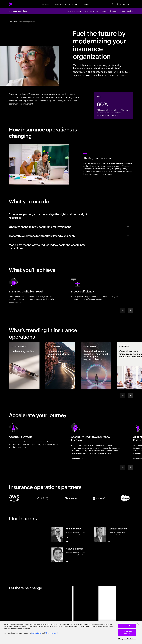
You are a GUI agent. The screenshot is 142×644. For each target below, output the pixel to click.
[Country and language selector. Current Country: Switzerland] (124, 4)
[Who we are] (74, 4)
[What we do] (47, 4)
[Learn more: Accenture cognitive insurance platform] (77, 458)
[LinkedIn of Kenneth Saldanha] (109, 541)
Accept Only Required (127, 632)
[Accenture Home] (16, 4)
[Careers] (87, 4)
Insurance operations (18, 11)
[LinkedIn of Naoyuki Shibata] (67, 562)
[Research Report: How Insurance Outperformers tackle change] (60, 366)
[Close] (138, 624)
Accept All (127, 626)
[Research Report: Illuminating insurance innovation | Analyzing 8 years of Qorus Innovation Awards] (96, 366)
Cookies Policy (36, 633)
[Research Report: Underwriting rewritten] (24, 366)
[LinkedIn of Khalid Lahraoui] (67, 541)
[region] (71, 632)
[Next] (130, 311)
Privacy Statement (51, 633)
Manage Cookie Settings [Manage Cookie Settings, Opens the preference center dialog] (127, 639)
